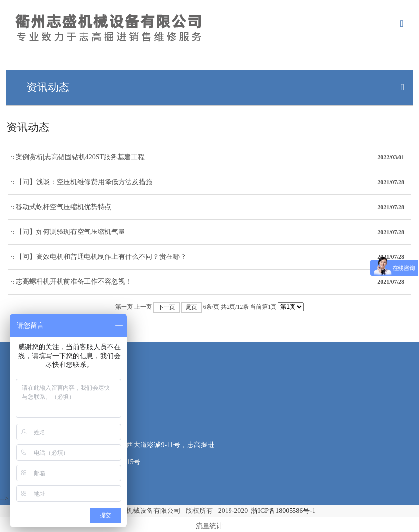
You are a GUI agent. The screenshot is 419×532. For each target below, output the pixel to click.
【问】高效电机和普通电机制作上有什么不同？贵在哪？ (101, 257)
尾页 (191, 307)
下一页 (167, 307)
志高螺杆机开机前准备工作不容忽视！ (74, 282)
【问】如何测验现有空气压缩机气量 (70, 232)
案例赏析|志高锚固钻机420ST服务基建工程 (80, 157)
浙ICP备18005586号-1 (283, 511)
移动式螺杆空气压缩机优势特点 (63, 207)
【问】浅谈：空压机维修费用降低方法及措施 (84, 182)
